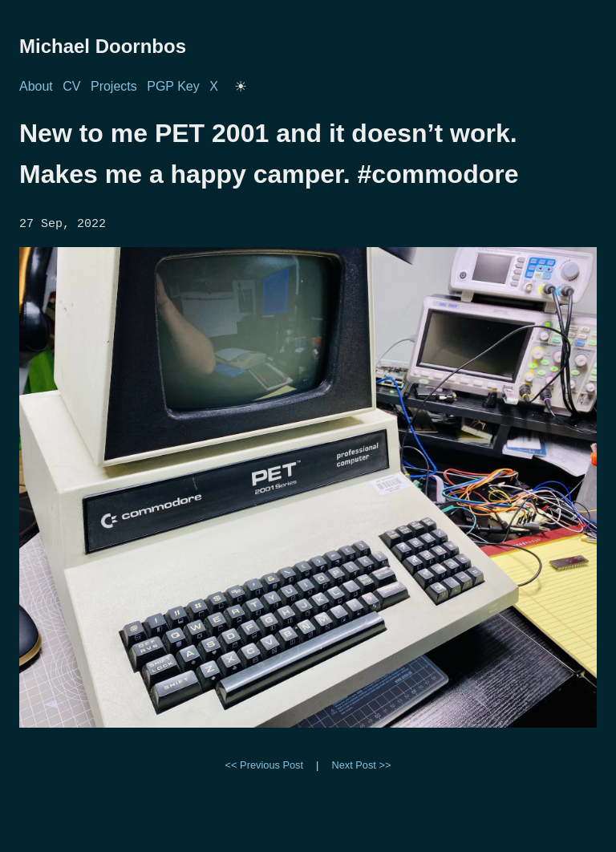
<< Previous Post (264, 763)
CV (71, 86)
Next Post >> (361, 763)
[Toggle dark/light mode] (241, 87)
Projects (114, 86)
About (36, 86)
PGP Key (173, 86)
